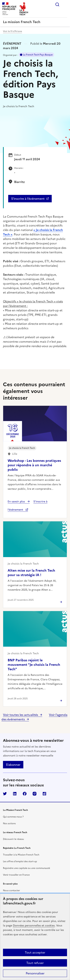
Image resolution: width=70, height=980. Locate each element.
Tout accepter (35, 952)
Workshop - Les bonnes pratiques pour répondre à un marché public (34, 465)
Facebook (25, 794)
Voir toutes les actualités (21, 715)
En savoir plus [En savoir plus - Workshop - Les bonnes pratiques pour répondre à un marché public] (17, 502)
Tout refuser (35, 963)
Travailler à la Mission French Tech (21, 855)
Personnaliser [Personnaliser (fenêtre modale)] (35, 973)
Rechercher (57, 4)
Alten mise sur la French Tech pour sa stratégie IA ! (31, 573)
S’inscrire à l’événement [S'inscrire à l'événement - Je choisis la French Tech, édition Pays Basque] (28, 199)
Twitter (5, 794)
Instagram (35, 794)
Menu (65, 4)
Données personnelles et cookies (34, 926)
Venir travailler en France (16, 875)
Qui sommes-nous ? (13, 817)
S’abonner (13, 765)
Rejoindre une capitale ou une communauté (27, 868)
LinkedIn (15, 794)
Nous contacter (11, 890)
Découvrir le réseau (13, 839)
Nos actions (9, 823)
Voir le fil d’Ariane (13, 31)
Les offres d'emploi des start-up (20, 861)
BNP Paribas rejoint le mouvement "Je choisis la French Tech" (34, 665)
